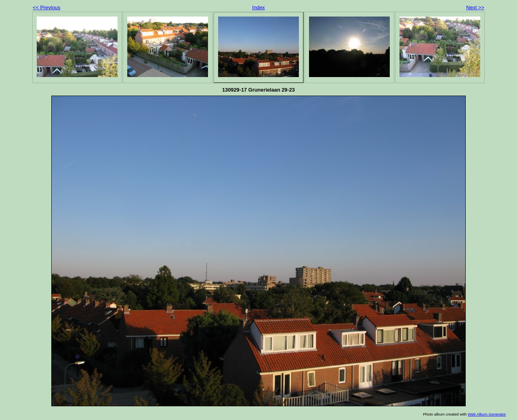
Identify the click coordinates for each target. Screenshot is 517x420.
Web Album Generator (487, 414)
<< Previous (46, 7)
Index (258, 7)
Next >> (475, 7)
